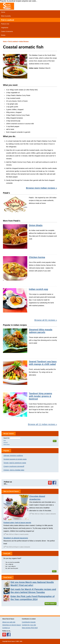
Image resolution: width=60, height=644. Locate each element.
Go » (55, 441)
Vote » (54, 571)
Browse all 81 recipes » (46, 320)
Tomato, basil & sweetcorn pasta (15, 463)
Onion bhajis (36, 225)
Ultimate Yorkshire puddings (13, 456)
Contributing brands (29, 622)
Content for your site (29, 625)
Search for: (7, 438)
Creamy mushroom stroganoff (14, 466)
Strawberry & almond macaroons (16, 538)
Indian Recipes (24, 41)
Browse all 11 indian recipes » (42, 424)
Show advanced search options (7, 442)
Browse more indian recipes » (42, 188)
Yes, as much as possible (12, 562)
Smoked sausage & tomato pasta (15, 459)
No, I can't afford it (11, 566)
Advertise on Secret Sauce (12, 625)
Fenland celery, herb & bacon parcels (17, 523)
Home (3, 12)
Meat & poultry (6, 16)
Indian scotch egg (38, 289)
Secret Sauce (11, 641)
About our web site (9, 622)
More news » (51, 604)
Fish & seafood (8, 20)
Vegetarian (5, 28)
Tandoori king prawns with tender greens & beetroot (40, 396)
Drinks (3, 35)
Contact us (6, 628)
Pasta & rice (5, 24)
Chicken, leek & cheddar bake (14, 470)
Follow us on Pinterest (50, 483)
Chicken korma (37, 257)
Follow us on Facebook (54, 483)
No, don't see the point (12, 568)
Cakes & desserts (7, 31)
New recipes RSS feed (30, 628)
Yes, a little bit (9, 564)
